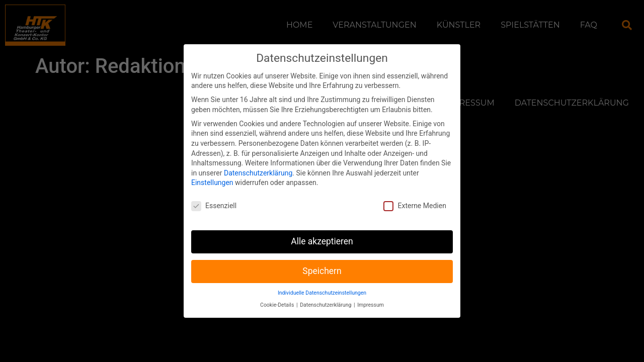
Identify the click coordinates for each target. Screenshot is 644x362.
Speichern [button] (322, 260)
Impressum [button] (371, 294)
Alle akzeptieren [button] (322, 231)
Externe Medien (415, 195)
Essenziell (214, 195)
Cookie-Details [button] (278, 294)
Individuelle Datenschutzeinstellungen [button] (322, 282)
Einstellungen (212, 172)
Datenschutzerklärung (258, 162)
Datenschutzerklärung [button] (326, 294)
